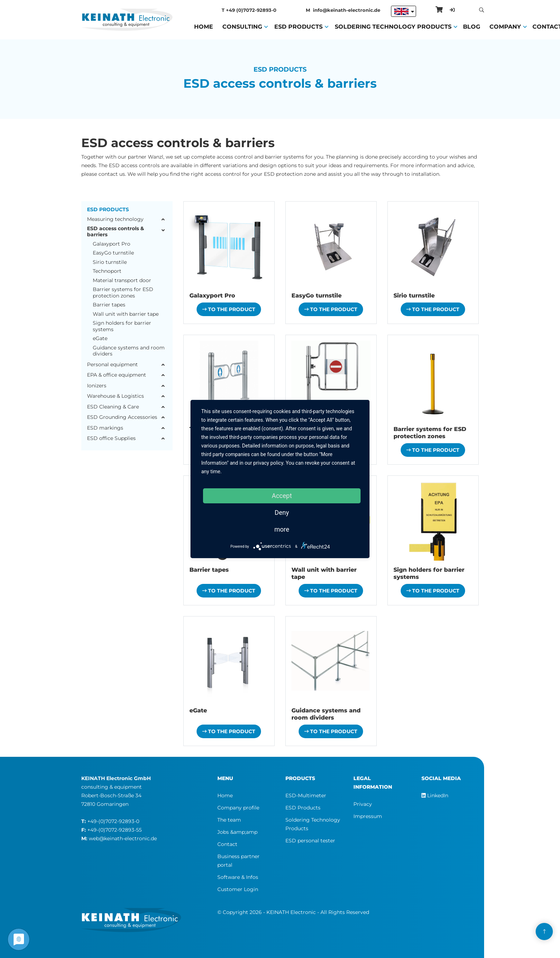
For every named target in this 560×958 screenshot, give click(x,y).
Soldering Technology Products (393, 26)
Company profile (238, 808)
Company (505, 26)
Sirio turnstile (110, 262)
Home (204, 26)
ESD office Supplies (111, 438)
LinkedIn (435, 795)
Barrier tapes (109, 305)
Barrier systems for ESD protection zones (123, 293)
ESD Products (298, 26)
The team (229, 820)
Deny (282, 512)
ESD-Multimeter (306, 795)
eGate (100, 338)
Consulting (242, 26)
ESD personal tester (310, 841)
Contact (227, 844)
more (282, 529)
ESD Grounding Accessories (122, 417)
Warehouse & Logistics (115, 396)
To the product (229, 309)
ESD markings (105, 428)
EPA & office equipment (117, 375)
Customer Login (238, 889)
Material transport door (122, 280)
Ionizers (97, 386)
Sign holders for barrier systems (122, 326)
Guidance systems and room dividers (129, 351)
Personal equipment (112, 365)
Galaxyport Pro (112, 244)
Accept (282, 496)
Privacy (363, 804)
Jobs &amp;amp (237, 832)
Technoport (107, 271)
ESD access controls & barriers (115, 232)
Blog (472, 26)
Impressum (368, 816)
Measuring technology (115, 219)
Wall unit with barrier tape (126, 314)
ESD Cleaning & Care (113, 407)
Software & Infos (238, 877)
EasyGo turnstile (113, 253)
